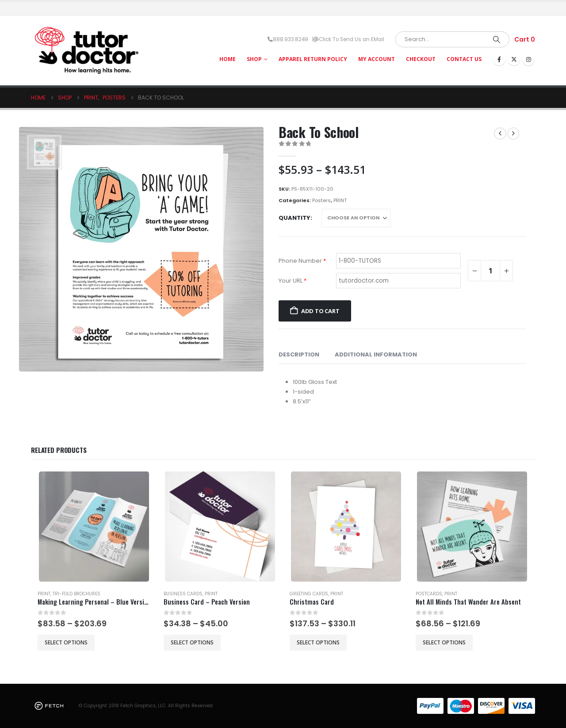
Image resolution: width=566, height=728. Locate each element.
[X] (514, 59)
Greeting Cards (309, 594)
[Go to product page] (94, 527)
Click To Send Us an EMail (352, 39)
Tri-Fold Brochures (76, 594)
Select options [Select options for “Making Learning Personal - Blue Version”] (66, 642)
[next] (513, 134)
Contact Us (464, 59)
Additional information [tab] (376, 354)
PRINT (340, 200)
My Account (377, 59)
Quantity (294, 218)
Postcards (429, 594)
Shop (254, 59)
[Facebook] (499, 59)
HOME (228, 59)
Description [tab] (299, 354)
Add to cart (320, 311)
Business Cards (183, 594)
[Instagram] (528, 59)
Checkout (421, 59)
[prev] (500, 134)
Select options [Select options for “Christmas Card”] (318, 642)
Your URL (293, 281)
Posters (321, 200)
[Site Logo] (86, 51)
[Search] (497, 39)
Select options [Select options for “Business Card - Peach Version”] (192, 642)
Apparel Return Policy (313, 59)
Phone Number (302, 261)
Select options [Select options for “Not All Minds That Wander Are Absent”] (444, 642)
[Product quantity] (490, 271)
